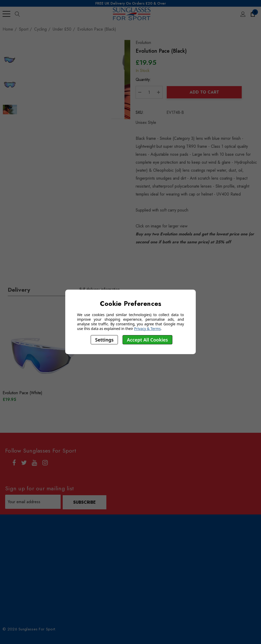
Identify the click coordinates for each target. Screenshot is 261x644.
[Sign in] (243, 14)
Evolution (145, 43)
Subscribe (85, 502)
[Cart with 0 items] (252, 14)
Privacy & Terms (147, 329)
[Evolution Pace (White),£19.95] (44, 356)
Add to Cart (205, 93)
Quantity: (145, 80)
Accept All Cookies (147, 340)
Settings (104, 340)
